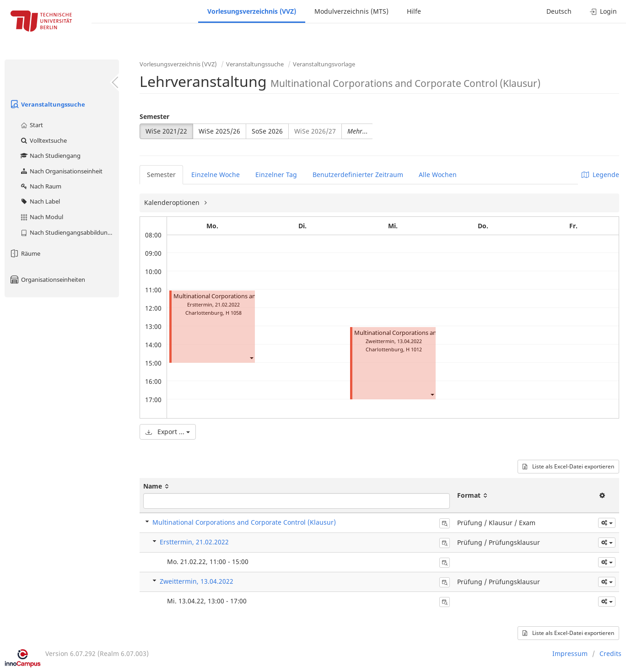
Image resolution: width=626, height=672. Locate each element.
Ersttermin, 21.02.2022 (194, 542)
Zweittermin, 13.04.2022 (197, 581)
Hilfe (414, 11)
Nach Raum (40, 186)
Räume (25, 253)
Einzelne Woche (216, 175)
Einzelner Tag (276, 175)
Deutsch (559, 11)
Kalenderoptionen (173, 202)
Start (31, 125)
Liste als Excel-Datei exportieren (568, 466)
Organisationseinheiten (47, 280)
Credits (610, 653)
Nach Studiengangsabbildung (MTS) (69, 232)
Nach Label (40, 201)
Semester (154, 116)
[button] (251, 358)
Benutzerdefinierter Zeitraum (358, 175)
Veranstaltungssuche (47, 104)
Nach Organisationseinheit (61, 171)
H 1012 (414, 349)
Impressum (570, 653)
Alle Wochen (438, 175)
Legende (600, 175)
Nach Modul (41, 217)
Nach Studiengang (50, 156)
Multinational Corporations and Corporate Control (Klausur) (244, 522)
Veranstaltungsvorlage (324, 64)
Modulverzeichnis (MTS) (351, 11)
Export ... (168, 432)
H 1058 (234, 313)
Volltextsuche (43, 140)
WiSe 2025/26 (219, 131)
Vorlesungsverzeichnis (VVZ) (252, 11)
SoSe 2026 (267, 131)
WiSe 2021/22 (166, 131)
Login (603, 11)
